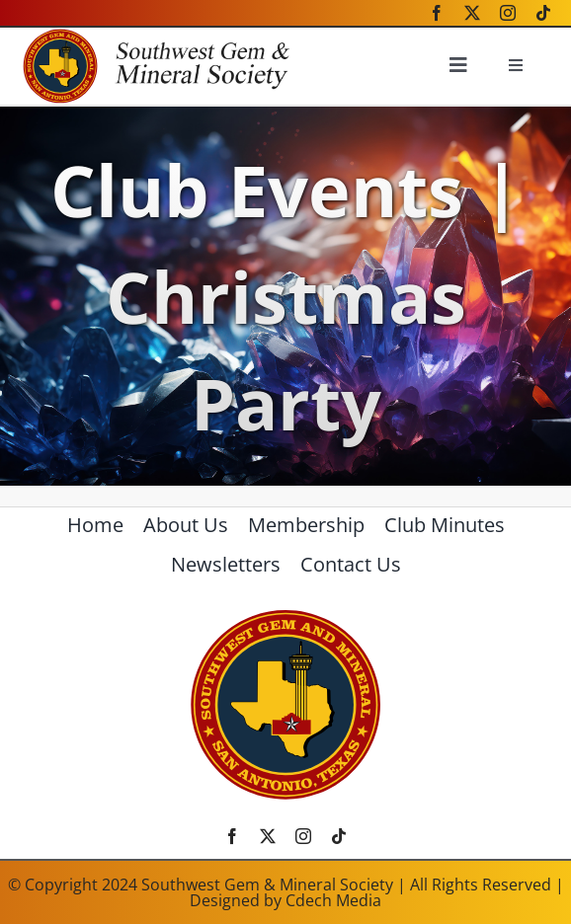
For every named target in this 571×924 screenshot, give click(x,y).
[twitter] (472, 13)
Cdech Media (333, 900)
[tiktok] (543, 13)
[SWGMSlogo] (285, 616)
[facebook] (437, 13)
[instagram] (508, 13)
